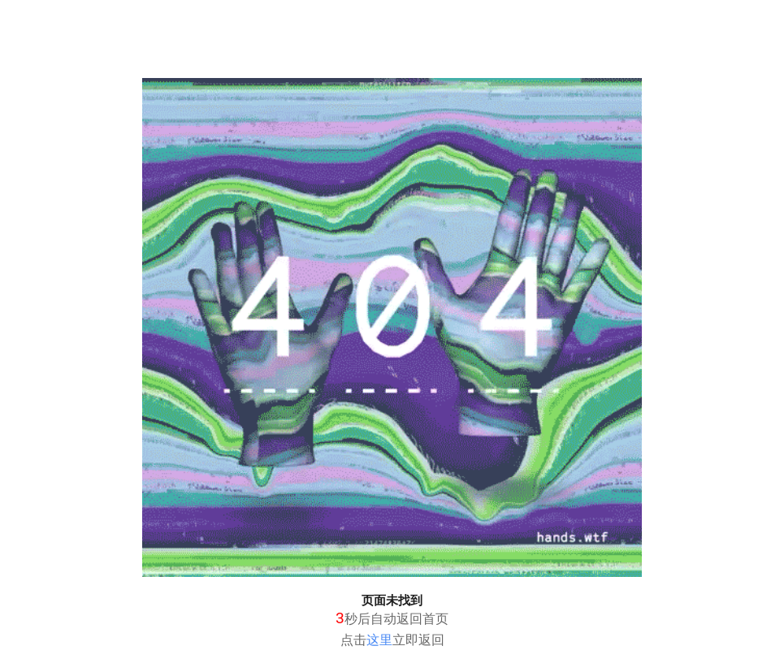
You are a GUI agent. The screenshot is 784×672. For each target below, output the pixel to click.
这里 (379, 640)
